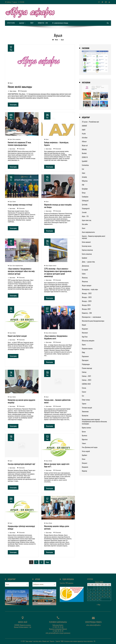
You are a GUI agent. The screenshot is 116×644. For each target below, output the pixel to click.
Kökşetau (85, 181)
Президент (85, 360)
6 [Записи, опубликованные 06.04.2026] (89, 590)
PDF (83, 185)
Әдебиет (85, 455)
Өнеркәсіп (85, 467)
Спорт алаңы (86, 400)
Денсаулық (85, 266)
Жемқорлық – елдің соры (90, 289)
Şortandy (85, 204)
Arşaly (84, 133)
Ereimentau (85, 165)
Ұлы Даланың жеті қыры (90, 447)
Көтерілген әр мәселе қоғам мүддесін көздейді (21, 401)
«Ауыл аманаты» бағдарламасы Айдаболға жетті (56, 337)
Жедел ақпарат (87, 285)
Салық (84, 388)
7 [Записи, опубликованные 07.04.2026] (92, 590)
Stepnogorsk (86, 208)
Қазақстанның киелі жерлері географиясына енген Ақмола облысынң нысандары (94, 421)
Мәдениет (85, 329)
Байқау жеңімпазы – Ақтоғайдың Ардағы (56, 144)
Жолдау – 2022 (87, 293)
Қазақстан (85, 415)
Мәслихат (85, 333)
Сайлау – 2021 (86, 376)
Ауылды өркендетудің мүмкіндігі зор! (21, 464)
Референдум (86, 364)
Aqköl (84, 130)
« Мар (98, 604)
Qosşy (84, 193)
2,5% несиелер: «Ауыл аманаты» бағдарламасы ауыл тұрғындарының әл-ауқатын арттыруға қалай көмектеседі (58, 272)
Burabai (84, 153)
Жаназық (85, 278)
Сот (83, 396)
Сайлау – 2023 (87, 380)
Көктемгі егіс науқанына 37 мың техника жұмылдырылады (19, 144)
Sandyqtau (85, 197)
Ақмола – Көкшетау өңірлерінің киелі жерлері (94, 237)
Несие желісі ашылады (20, 87)
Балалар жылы (87, 246)
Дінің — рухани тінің (88, 262)
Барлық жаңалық (87, 250)
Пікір (83, 352)
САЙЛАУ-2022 (86, 384)
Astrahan (85, 137)
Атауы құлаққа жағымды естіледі (20, 204)
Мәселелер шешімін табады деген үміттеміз (57, 527)
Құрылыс (85, 439)
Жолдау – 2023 (87, 297)
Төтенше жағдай (87, 408)
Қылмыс (85, 435)
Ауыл (11, 83)
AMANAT (84, 126)
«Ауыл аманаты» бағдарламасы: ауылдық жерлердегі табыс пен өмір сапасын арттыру (21, 271)
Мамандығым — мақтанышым (91, 317)
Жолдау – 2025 (87, 301)
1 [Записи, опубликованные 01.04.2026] (96, 587)
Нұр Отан (85, 337)
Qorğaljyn (85, 189)
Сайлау (84, 372)
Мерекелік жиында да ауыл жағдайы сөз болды (58, 206)
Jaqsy (84, 173)
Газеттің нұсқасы (67, 583)
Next (48, 562)
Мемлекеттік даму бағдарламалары (93, 321)
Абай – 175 (85, 216)
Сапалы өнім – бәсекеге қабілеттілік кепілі (57, 401)
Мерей (84, 325)
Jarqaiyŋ (84, 177)
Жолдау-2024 (86, 305)
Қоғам (14, 201)
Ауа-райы (85, 224)
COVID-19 (85, 157)
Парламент (85, 356)
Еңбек (84, 274)
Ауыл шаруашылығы (18, 265)
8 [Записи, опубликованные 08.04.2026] (96, 590)
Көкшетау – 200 (87, 313)
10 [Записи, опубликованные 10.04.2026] (102, 590)
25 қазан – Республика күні (90, 122)
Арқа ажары (12, 91)
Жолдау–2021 (86, 309)
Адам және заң (87, 220)
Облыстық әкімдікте (88, 341)
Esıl (83, 169)
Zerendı (84, 212)
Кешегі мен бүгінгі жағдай (17, 336)
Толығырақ (13, 105)
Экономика (85, 411)
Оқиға (84, 345)
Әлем (84, 459)
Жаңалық (85, 281)
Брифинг (85, 258)
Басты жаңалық (17, 139)
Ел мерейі (85, 270)
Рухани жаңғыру (87, 368)
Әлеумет (85, 463)
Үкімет (84, 443)
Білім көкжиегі (86, 242)
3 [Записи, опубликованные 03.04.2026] (103, 587)
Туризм (84, 404)
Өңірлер (84, 471)
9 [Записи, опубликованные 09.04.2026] (99, 590)
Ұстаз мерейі (86, 451)
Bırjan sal (85, 145)
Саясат (84, 392)
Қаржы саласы (53, 265)
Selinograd (85, 201)
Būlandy (84, 149)
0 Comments (22, 91)
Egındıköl (85, 161)
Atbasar (84, 141)
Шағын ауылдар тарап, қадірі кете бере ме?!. (57, 465)
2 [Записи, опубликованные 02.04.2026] (99, 587)
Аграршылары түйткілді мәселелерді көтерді (21, 527)
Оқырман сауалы (87, 348)
